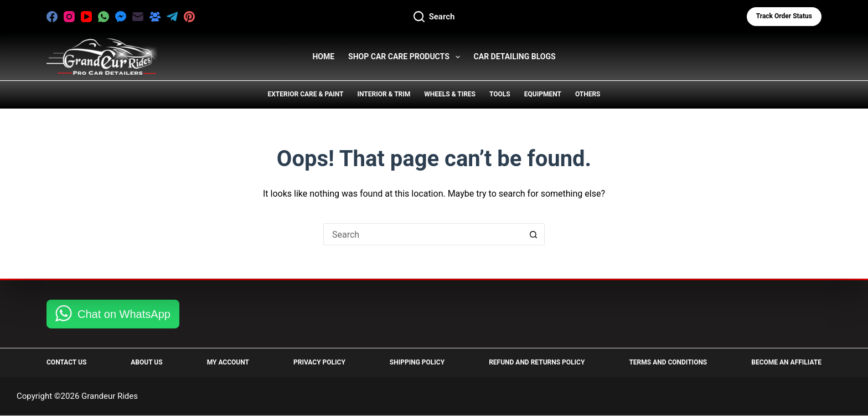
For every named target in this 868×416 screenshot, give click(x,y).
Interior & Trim (384, 94)
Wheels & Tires (450, 94)
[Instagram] (69, 17)
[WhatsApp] (104, 17)
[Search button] (534, 234)
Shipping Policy (417, 362)
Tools (500, 94)
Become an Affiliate (786, 362)
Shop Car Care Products (406, 57)
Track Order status (784, 16)
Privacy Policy (319, 362)
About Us (146, 362)
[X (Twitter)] (206, 17)
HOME (323, 57)
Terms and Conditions (668, 362)
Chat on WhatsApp (124, 314)
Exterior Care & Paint (306, 94)
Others (588, 94)
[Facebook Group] (155, 17)
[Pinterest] (189, 17)
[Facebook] (52, 17)
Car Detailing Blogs (515, 57)
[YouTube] (86, 17)
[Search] (434, 17)
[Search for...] (423, 234)
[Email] (138, 17)
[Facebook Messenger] (121, 17)
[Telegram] (172, 17)
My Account (228, 362)
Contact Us (66, 362)
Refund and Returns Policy (537, 362)
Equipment (543, 94)
